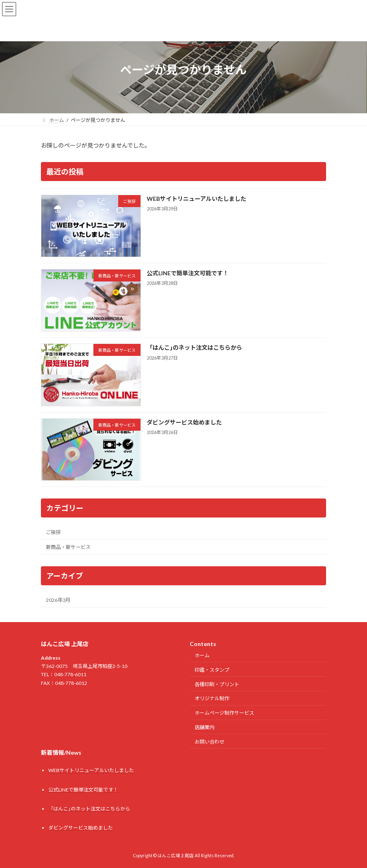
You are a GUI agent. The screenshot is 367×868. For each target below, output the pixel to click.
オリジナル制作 (212, 698)
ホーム (202, 655)
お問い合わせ (210, 741)
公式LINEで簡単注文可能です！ (188, 273)
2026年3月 (58, 600)
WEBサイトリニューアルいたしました (197, 199)
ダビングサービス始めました (184, 422)
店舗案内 (205, 727)
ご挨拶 (53, 532)
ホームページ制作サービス (224, 713)
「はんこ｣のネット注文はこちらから (194, 347)
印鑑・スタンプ (212, 670)
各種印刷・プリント (217, 684)
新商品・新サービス (68, 547)
